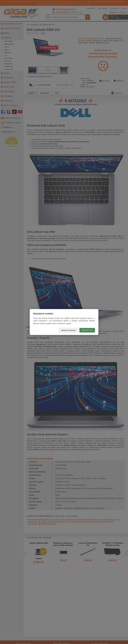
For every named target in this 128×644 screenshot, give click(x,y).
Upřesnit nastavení (69, 330)
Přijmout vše (87, 330)
